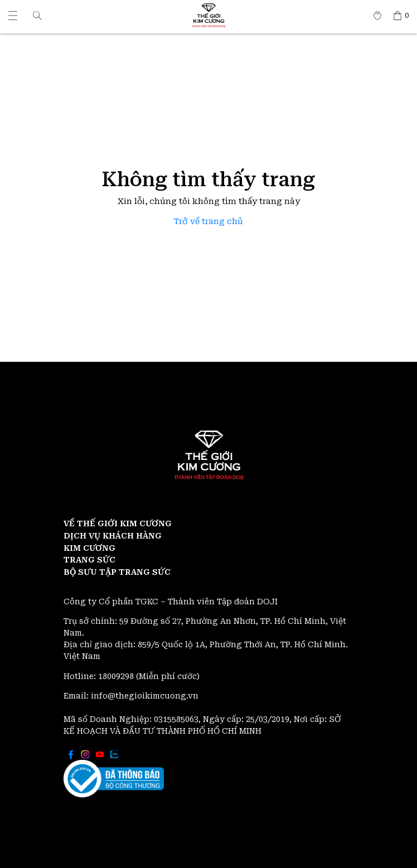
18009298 (117, 676)
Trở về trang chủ (208, 222)
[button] (37, 15)
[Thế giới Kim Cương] (13, 16)
